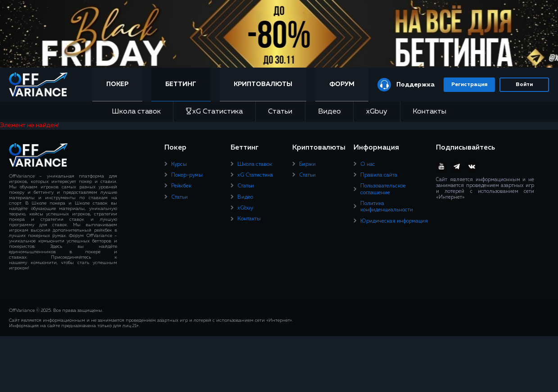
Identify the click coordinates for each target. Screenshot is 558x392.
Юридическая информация (394, 221)
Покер (117, 84)
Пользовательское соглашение (383, 189)
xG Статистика (214, 112)
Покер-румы (187, 175)
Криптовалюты (263, 84)
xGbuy (377, 112)
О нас (368, 164)
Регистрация (469, 85)
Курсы (179, 164)
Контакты (429, 112)
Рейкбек (181, 186)
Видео (329, 112)
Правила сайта (379, 175)
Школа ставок (136, 112)
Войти (524, 85)
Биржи (307, 164)
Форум (342, 84)
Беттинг (181, 84)
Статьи (280, 112)
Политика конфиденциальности (387, 207)
